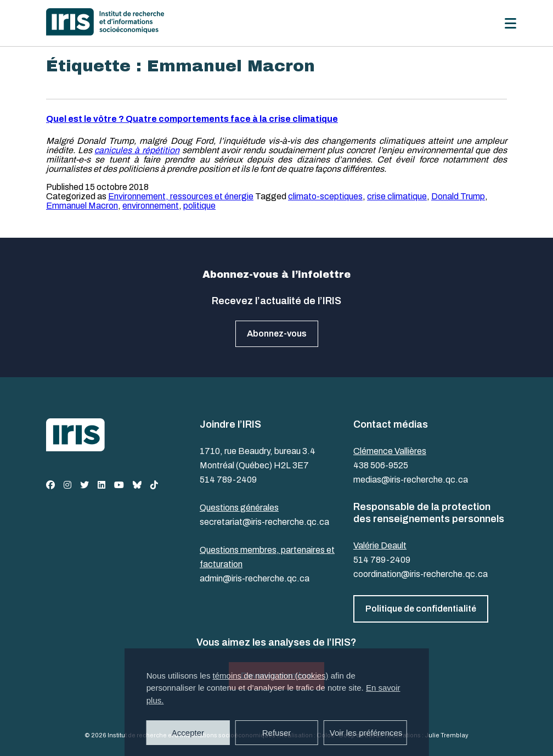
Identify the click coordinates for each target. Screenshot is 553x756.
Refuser (277, 733)
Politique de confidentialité (421, 609)
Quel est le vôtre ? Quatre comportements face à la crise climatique (192, 119)
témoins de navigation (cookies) (271, 676)
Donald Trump (458, 196)
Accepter (188, 733)
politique (199, 206)
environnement (151, 206)
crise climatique (397, 196)
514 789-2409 (228, 480)
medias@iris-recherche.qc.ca (411, 480)
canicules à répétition (137, 150)
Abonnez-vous (277, 334)
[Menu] (510, 23)
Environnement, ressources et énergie (181, 196)
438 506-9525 (381, 465)
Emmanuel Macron (82, 206)
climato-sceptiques (325, 196)
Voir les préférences (366, 733)
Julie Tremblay (447, 735)
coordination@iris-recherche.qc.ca (421, 574)
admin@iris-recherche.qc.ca (255, 578)
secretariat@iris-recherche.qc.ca (264, 522)
